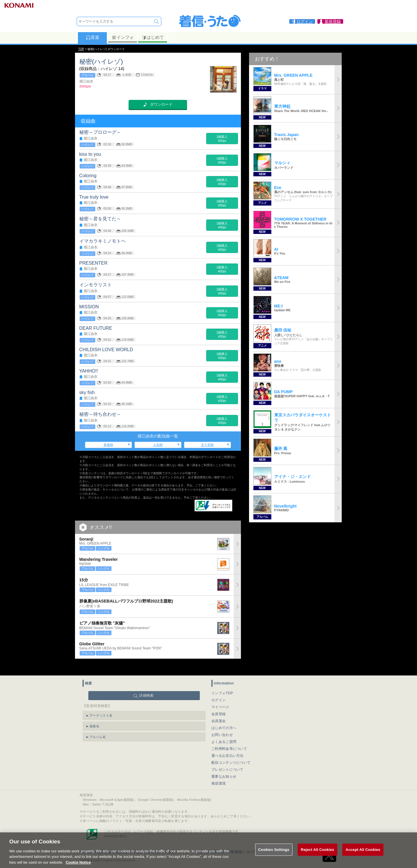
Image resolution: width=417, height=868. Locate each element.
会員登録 (218, 703)
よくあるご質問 (224, 731)
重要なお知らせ (224, 766)
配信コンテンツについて (231, 752)
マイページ (220, 696)
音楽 (93, 37)
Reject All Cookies (318, 856)
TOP (81, 49)
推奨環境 (218, 772)
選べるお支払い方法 (227, 745)
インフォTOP (222, 682)
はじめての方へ (224, 717)
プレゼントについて (227, 759)
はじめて (153, 37)
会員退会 (218, 710)
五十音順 (207, 445)
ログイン (218, 689)
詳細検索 (146, 684)
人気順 (158, 445)
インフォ (123, 37)
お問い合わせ (222, 724)
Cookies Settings (274, 856)
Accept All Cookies (363, 856)
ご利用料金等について (229, 738)
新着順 (108, 445)
